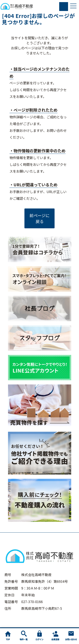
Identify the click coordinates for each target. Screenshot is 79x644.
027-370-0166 (32, 602)
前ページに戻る (39, 218)
